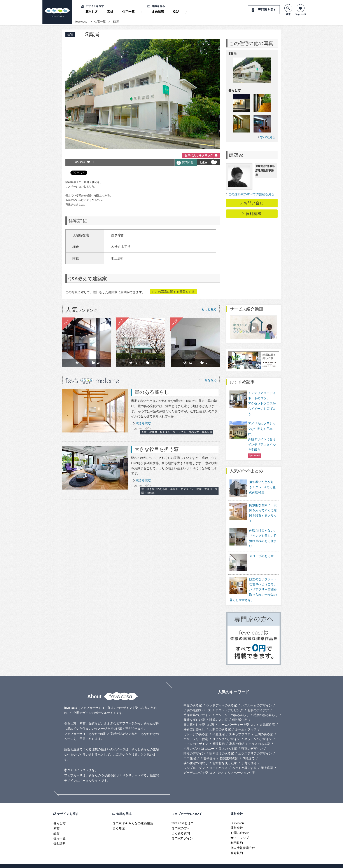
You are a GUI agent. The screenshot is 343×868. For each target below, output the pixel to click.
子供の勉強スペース (197, 704)
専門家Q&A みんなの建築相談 (133, 817)
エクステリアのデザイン (255, 747)
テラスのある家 (259, 738)
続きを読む (143, 423)
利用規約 (237, 837)
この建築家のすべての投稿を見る (251, 194)
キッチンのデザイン (258, 733)
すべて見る (268, 137)
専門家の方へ (181, 822)
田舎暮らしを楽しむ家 (199, 718)
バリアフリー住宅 (196, 733)
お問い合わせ (240, 827)
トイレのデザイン (196, 738)
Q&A (176, 12)
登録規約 (237, 847)
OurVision (237, 817)
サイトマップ (240, 832)
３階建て (248, 752)
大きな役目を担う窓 (157, 449)
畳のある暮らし (152, 392)
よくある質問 (181, 827)
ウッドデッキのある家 (222, 699)
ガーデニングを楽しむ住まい (203, 767)
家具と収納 (237, 738)
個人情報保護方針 (243, 842)
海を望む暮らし (194, 723)
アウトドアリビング (229, 704)
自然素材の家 (229, 752)
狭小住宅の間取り (196, 757)
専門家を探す (267, 10)
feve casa (81, 22)
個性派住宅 (240, 714)
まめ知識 (158, 12)
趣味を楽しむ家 (194, 714)
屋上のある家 (228, 743)
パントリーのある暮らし (232, 709)
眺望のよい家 (219, 714)
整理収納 (219, 738)
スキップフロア (240, 728)
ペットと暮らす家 (244, 762)
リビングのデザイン (226, 733)
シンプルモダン (194, 762)
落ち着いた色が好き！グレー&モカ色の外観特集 (262, 487)
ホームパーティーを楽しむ (237, 718)
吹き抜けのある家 (222, 747)
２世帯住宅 (208, 752)
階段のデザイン (194, 747)
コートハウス (219, 762)
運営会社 (237, 822)
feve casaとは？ (183, 817)
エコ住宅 (190, 752)
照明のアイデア (258, 704)
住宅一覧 (128, 12)
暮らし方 (92, 12)
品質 (56, 827)
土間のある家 (264, 728)
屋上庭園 (267, 762)
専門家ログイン (182, 832)
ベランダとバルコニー (199, 743)
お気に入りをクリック (199, 155)
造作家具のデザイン (197, 709)
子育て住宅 (249, 757)
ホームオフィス (246, 723)
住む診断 (59, 837)
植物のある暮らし (266, 709)
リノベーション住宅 (241, 767)
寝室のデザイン (252, 743)
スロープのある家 (261, 553)
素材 (110, 12)
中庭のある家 (193, 699)
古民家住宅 (267, 718)
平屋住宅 (219, 728)
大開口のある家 (220, 723)
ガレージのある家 (196, 728)
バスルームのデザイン (257, 699)
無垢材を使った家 (225, 757)
